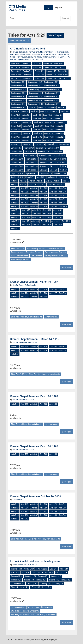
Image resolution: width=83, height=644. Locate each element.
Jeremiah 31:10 (60, 159)
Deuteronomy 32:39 (19, 93)
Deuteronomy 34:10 (35, 104)
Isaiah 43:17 (38, 122)
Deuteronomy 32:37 (36, 89)
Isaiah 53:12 (16, 133)
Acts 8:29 (63, 199)
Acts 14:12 (66, 221)
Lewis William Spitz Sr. (21, 565)
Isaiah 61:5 (15, 137)
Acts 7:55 (34, 196)
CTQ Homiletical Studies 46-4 (28, 49)
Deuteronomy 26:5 (18, 82)
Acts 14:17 (58, 225)
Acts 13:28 (26, 210)
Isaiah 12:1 (54, 111)
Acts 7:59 (15, 199)
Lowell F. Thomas (56, 52)
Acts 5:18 (24, 290)
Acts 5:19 (34, 290)
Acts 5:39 (53, 192)
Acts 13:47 (15, 217)
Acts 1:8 (14, 185)
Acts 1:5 (49, 181)
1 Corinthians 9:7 (18, 584)
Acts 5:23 (15, 293)
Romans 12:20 (17, 576)
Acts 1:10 (32, 185)
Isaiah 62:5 (48, 141)
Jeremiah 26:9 (17, 155)
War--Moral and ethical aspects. (40, 607)
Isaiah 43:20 (16, 126)
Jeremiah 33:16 (32, 170)
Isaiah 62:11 (16, 144)
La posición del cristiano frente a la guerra (35, 561)
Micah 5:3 (53, 170)
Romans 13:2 (56, 576)
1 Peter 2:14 (47, 587)
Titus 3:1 (14, 587)
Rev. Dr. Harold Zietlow (55, 54)
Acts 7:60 (24, 199)
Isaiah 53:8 (26, 130)
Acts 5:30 (24, 188)
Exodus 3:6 (15, 67)
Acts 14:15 (37, 225)
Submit (65, 18)
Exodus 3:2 (26, 64)
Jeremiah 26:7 (43, 152)
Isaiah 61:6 (26, 137)
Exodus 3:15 (51, 71)
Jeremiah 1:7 (16, 148)
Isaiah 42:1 (58, 115)
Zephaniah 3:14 (17, 174)
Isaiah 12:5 (37, 115)
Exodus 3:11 (60, 67)
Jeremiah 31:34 (46, 166)
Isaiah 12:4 (26, 115)
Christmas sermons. (56, 249)
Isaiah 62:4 (37, 141)
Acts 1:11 (42, 185)
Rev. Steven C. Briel (24, 57)
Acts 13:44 (37, 214)
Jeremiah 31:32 (17, 166)
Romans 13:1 (43, 576)
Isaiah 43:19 (62, 122)
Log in (48, 7)
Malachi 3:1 (30, 177)
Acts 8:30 (15, 203)
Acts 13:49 (37, 217)
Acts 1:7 (66, 181)
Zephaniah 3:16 (46, 174)
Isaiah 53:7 (15, 130)
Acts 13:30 (47, 210)
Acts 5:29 (15, 188)
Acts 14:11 (56, 221)
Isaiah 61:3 (49, 133)
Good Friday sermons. (20, 256)
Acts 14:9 (35, 221)
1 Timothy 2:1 (32, 584)
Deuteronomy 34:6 (18, 100)
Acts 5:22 (63, 290)
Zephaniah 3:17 (60, 174)
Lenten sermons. (51, 317)
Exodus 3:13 (28, 71)
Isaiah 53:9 (37, 130)
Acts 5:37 (34, 192)
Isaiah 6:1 (32, 108)
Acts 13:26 (63, 207)
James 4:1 (24, 587)
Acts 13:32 (15, 214)
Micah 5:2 (44, 170)
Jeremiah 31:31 (60, 163)
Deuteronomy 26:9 (35, 86)
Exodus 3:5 (58, 64)
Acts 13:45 (47, 214)
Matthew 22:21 (42, 569)
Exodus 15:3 (28, 75)
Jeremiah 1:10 (54, 148)
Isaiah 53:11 (60, 130)
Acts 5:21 (53, 290)
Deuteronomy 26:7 (51, 82)
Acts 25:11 (36, 573)
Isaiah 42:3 (26, 119)
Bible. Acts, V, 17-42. (19, 539)
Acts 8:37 (24, 207)
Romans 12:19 (61, 573)
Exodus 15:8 (28, 78)
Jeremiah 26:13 (17, 159)
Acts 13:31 (58, 210)
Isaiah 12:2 (65, 111)
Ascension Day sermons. (36, 249)
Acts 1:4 (40, 181)
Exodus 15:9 (39, 78)
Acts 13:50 (47, 217)
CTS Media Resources (17, 8)
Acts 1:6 (57, 181)
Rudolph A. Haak (39, 54)
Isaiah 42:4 (37, 119)
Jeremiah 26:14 (32, 159)
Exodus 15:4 (39, 75)
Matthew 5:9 (29, 569)
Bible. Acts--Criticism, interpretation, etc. (27, 317)
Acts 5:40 (63, 192)
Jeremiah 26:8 (57, 152)
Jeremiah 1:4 (40, 144)
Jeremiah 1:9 (41, 148)
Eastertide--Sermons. (34, 252)
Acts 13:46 (58, 214)
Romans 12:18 (48, 573)
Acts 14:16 (47, 225)
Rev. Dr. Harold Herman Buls (23, 400)
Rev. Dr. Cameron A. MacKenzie (25, 342)
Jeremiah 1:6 (64, 144)
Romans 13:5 (41, 580)
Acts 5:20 (43, 290)
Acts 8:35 (63, 203)
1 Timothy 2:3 (58, 584)
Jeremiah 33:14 (60, 166)
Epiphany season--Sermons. (55, 252)
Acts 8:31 (24, 203)
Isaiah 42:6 (58, 119)
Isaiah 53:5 (49, 126)
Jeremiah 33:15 (17, 170)
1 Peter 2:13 (35, 587)
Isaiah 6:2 (42, 108)
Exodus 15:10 (52, 78)
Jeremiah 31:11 (17, 163)
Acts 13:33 (26, 214)
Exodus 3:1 (15, 64)
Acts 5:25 (34, 293)
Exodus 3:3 (37, 64)
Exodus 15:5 (51, 75)
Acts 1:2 (23, 181)
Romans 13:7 (66, 580)
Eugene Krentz (23, 59)
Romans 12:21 (30, 576)
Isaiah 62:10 (59, 141)
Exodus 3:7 (26, 67)
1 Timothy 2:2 (45, 584)
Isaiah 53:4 (39, 126)
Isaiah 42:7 (15, 122)
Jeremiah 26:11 (45, 155)
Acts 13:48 (26, 217)
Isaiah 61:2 (38, 133)
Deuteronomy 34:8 (51, 100)
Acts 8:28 (53, 199)
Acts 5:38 (43, 192)
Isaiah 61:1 (27, 133)
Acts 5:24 (24, 293)
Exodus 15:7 (16, 78)
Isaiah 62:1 (60, 137)
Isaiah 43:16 (27, 122)
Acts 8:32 (34, 203)
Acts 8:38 (34, 207)
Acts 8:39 (43, 207)
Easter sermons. (17, 252)
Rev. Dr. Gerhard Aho (21, 52)
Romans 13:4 (29, 580)
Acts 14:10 (45, 221)
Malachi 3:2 (41, 177)
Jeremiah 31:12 (32, 163)
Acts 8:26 (34, 199)
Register (59, 7)
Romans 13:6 (54, 580)
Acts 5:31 (34, 188)
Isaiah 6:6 (25, 111)
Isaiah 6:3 (52, 108)
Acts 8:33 (43, 203)
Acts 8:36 (15, 207)
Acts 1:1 (14, 181)
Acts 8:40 (53, 207)
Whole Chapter (55, 35)
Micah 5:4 (63, 170)
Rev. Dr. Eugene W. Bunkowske (24, 285)
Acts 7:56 (43, 196)
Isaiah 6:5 (15, 111)
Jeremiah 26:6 (30, 152)
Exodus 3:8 (37, 67)
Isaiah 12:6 (48, 115)
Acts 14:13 (15, 225)
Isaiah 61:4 (59, 133)
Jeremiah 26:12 (59, 155)
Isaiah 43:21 (28, 126)
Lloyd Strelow (37, 57)
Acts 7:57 (53, 196)
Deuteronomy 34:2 (52, 93)
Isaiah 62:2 (15, 141)
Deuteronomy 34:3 (18, 97)
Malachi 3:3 (52, 177)
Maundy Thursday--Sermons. (56, 256)
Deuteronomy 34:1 (36, 93)
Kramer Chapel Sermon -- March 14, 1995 (35, 339)
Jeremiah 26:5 (17, 152)
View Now (66, 267)
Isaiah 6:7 (34, 111)
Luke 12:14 (64, 569)
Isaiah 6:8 (44, 111)
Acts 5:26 (43, 293)
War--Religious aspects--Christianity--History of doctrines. (33, 615)
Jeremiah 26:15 (46, 159)
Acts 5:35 (15, 192)
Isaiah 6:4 (62, 108)
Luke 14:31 (15, 573)
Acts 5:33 (53, 188)
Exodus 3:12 (16, 71)
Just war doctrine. (18, 607)
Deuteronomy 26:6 (35, 82)
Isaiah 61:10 (37, 137)
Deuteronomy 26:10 (52, 86)
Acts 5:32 (43, 188)
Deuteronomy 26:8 (18, 86)
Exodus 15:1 (63, 71)
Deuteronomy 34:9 (18, 104)
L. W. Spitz (34, 565)
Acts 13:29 (37, 210)
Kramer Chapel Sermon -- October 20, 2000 (36, 496)
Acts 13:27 (15, 210)
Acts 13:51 (58, 217)
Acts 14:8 (25, 221)
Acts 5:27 (51, 185)
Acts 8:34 (53, 203)
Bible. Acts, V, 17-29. (19, 374)
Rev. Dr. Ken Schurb (36, 59)
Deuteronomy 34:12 (19, 108)
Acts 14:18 (15, 228)
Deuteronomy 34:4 (35, 97)
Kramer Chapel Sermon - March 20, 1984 (34, 396)
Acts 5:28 (61, 185)
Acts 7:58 (63, 196)
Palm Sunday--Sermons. (20, 260)
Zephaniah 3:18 (17, 177)
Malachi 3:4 (64, 177)
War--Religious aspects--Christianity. (25, 611)
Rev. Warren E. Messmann (39, 52)
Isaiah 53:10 (48, 130)
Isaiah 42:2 (15, 119)
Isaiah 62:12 (28, 144)
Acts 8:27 (43, 199)
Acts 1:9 (23, 185)
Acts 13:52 (15, 221)
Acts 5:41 (15, 196)
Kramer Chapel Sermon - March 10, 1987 (34, 282)
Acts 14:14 (26, 225)
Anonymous (17, 500)
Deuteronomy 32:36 (19, 89)
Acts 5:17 (15, 290)
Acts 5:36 (24, 192)
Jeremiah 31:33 (32, 166)
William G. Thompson (51, 57)
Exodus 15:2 (16, 75)
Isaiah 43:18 (50, 122)
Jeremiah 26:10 (31, 155)
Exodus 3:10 (48, 67)
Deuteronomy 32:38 (54, 89)
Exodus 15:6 (63, 75)
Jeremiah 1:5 (52, 144)
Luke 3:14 (54, 569)
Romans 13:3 (16, 580)
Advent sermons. (18, 249)
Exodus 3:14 (39, 71)
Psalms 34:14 (16, 569)
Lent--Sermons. (36, 256)
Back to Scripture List (19, 41)
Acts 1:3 (32, 181)
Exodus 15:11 (64, 78)
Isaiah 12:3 (15, 115)
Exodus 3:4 (48, 64)
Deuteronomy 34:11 (53, 104)
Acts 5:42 (24, 196)
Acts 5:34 (63, 188)
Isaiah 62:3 (26, 141)
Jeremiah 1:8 (29, 148)
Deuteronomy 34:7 (35, 100)
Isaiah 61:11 (49, 137)
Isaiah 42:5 (48, 119)
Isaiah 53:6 (60, 126)
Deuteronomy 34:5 (51, 97)
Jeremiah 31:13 (46, 163)
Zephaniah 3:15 (31, 174)
